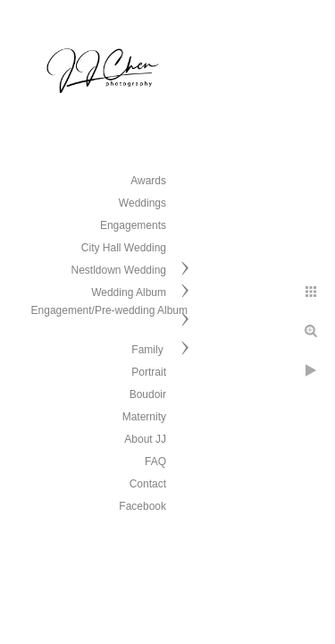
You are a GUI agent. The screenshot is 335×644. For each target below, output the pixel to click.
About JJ (145, 439)
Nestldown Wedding (118, 270)
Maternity (144, 417)
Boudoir (148, 394)
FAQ (155, 462)
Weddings (142, 203)
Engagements (133, 225)
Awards (148, 181)
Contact (148, 484)
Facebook (142, 506)
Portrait (149, 372)
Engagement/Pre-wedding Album (109, 310)
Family (149, 350)
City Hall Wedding (124, 248)
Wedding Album (129, 292)
